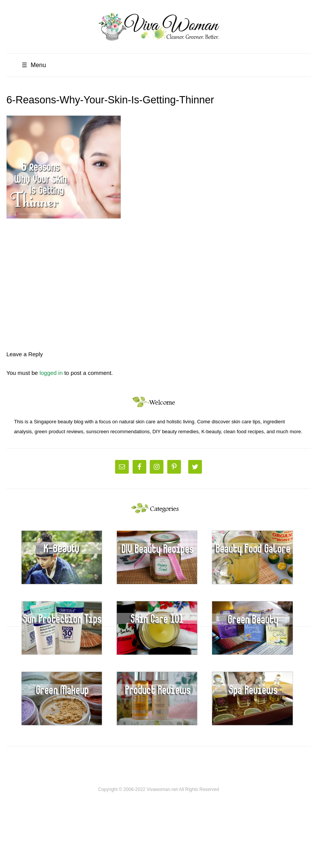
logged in (51, 373)
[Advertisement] (159, 281)
